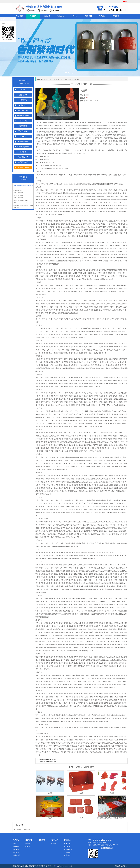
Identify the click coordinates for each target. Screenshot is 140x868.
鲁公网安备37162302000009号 (63, 866)
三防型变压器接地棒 (23, 167)
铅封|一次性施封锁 (23, 116)
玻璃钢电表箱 (23, 121)
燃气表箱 (23, 136)
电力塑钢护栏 (58, 135)
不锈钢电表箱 (23, 131)
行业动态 (28, 846)
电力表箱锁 (59, 123)
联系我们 (116, 16)
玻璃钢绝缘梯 (84, 129)
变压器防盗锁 (23, 110)
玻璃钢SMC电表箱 (48, 126)
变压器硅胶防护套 (100, 126)
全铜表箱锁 (23, 100)
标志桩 (66, 129)
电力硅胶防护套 (23, 157)
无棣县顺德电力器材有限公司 (21, 866)
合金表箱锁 (23, 105)
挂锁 (125, 123)
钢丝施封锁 (67, 846)
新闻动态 (28, 844)
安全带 (96, 129)
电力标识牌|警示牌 (23, 147)
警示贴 (44, 129)
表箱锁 (23, 90)
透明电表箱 (23, 126)
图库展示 (88, 16)
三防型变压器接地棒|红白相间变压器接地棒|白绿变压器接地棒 (115, 818)
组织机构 (54, 844)
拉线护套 (23, 152)
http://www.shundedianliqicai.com (25, 203)
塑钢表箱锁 (23, 95)
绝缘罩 (54, 759)
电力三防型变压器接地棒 (115, 126)
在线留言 (102, 16)
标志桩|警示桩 (23, 141)
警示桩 (61, 129)
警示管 (56, 129)
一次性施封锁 (80, 126)
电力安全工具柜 (74, 129)
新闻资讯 (47, 16)
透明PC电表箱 (60, 126)
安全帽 (91, 129)
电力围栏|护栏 (23, 162)
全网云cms (124, 866)
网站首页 (19, 16)
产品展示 (33, 16)
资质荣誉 (61, 16)
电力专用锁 (17, 830)
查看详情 (77, 79)
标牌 (101, 129)
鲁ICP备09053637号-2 (48, 866)
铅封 (77, 123)
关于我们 (75, 16)
